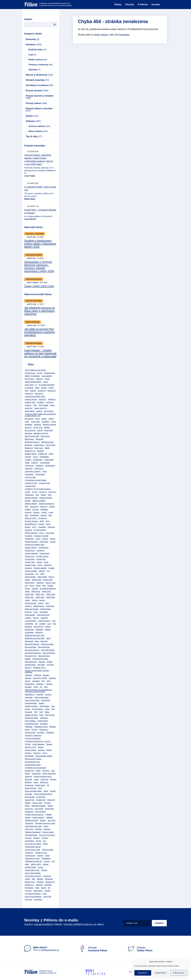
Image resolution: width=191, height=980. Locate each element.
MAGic (48, 627)
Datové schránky (46, 498)
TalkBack (50, 817)
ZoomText (29, 899)
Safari (38, 771)
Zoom (45, 894)
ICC (37, 574)
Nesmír (28, 681)
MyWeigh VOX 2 (39, 668)
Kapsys (41, 603)
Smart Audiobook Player (43, 794)
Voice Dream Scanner (33, 876)
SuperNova (29, 812)
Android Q (52, 399)
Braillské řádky (37, 50)
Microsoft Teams (49, 653)
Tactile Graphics (38, 817)
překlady (53, 727)
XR (49, 888)
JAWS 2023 (29, 597)
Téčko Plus (29, 829)
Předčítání (44, 724)
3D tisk (40, 373)
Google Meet (30, 559)
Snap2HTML (30, 800)
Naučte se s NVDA (40, 678)
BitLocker (28, 433)
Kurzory (36, 618)
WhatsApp (49, 879)
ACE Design (29, 379)
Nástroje (28, 678)
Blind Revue (29, 439)
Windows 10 (50, 882)
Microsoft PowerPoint (33, 653)
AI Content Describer (47, 385)
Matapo (48, 630)
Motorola (42, 662)
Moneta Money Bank (40, 659)
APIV (35, 405)
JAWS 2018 (36, 591)
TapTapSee (29, 823)
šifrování (53, 779)
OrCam (28, 709)
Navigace (52, 678)
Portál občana (43, 721)
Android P (42, 399)
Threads (45, 838)
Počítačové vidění (32, 718)
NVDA (36, 687)
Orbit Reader (44, 706)
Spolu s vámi (37, 803)
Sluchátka (29, 794)
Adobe (47, 379)
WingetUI (39, 885)
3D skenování (30, 373)
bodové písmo (39, 445)
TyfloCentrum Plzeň (32, 858)
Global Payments (31, 542)
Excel (48, 524)
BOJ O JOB (51, 445)
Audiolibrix (45, 422)
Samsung (46, 771)
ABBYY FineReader (32, 376)
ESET (42, 521)
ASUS (38, 419)
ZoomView (38, 899)
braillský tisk (43, 454)
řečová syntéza (31, 750)
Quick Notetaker (38, 744)
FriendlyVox (29, 539)
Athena (51, 419)
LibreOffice (29, 624)
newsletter (36, 681)
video (27, 864)
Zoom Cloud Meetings (33, 897)
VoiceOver (47, 876)
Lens (54, 621)
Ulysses (47, 861)
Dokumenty (34, 507)
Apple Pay (29, 408)
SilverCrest (44, 782)
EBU (27, 515)
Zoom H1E (47, 897)
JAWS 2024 (40, 597)
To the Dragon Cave (32, 850)
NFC (43, 681)
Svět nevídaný (41, 812)
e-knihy (44, 512)
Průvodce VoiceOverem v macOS (38, 741)
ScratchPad (36, 774)
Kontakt (156, 5)
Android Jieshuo (31, 399)
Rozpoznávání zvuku (33, 765)
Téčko (46, 826)
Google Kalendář (31, 553)
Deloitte (28, 501)
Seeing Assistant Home (43, 776)
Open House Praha (32, 700)
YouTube (28, 891)
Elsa (50, 515)
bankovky (38, 425)
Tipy (44, 841)
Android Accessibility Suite (35, 396)
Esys (48, 521)
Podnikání (44, 718)
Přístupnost (44, 730)
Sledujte (93, 949)
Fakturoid (51, 527)
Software (33, 121)
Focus (42, 533)
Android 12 (52, 391)
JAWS (27, 591)
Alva (26, 391)
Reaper (41, 747)
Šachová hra (30, 771)
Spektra (28, 803)
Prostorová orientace (33, 738)
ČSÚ (37, 495)
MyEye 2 (28, 668)
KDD (47, 603)
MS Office (41, 665)
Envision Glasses (31, 521)
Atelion (44, 419)
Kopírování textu (43, 615)
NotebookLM (30, 684)
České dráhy (49, 460)
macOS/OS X (39, 627)
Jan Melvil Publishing (48, 589)
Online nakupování (41, 697)
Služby (32, 116)
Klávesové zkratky (32, 609)
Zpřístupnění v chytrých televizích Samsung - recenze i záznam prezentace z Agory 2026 (39, 267)
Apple (52, 405)
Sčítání (28, 774)
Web (34, 879)
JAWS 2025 (51, 597)
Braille (47, 448)
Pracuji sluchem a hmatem (40, 97)
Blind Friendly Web (32, 436)
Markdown (40, 630)
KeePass (28, 606)
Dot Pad (36, 509)
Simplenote (29, 785)
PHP (36, 712)
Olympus (48, 694)
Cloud (45, 471)
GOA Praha (44, 542)
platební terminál (31, 715)
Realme (49, 744)
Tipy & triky (34, 136)
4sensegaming (49, 373)
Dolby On (44, 507)
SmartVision (41, 797)
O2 (41, 687)
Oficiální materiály (37, 80)
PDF (53, 709)
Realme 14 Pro (31, 747)
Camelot (28, 457)
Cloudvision (29, 474)
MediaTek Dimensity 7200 (35, 635)
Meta (37, 641)
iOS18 (38, 586)
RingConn (37, 753)
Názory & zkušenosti (39, 75)
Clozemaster (40, 474)
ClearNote (39, 466)
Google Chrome (31, 548)
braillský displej (31, 454)
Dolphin (52, 507)
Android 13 (29, 394)
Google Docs (44, 548)
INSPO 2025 (30, 583)
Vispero (41, 867)
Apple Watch (30, 411)
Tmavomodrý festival (33, 847)
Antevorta (50, 402)
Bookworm (29, 448)
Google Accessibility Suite (35, 545)
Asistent (39, 411)
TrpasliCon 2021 (41, 853)
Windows (40, 882)
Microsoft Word (44, 656)
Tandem (43, 820)
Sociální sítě (41, 800)
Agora (45, 382)
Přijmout (143, 973)
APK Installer (44, 405)
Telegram (47, 829)
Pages (47, 709)
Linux (49, 624)
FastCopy (29, 530)
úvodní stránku (101, 35)
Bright (51, 454)
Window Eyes (30, 882)
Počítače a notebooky (41, 65)
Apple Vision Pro (41, 408)
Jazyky (27, 600)
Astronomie (29, 419)
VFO (53, 861)
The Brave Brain (31, 835)
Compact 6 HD (44, 483)
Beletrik (47, 427)
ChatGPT (35, 463)
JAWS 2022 (51, 594)
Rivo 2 (45, 753)
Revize (49, 750)
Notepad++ (40, 684)
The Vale (28, 838)
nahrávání (29, 675)
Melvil (48, 638)
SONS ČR (51, 800)
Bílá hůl (40, 430)
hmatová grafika (31, 571)
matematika (29, 632)
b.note (53, 422)
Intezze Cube (50, 583)
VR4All (27, 879)
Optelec (42, 703)
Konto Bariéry (30, 615)
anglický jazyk (30, 402)
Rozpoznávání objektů (44, 756)
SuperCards (49, 809)
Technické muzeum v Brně (45, 823)
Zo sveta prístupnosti (33, 894)
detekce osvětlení (39, 501)
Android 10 (42, 391)
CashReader (38, 460)
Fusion (38, 539)
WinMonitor (29, 888)
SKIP (40, 788)
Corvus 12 (52, 492)
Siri (48, 785)
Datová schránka (31, 498)
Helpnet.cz (48, 565)
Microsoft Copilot (47, 644)
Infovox (51, 577)
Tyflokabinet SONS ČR (33, 861)
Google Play (41, 559)
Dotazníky (33, 39)
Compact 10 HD (31, 483)
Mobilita (28, 659)
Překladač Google (41, 727)
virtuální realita (30, 867)
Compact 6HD (30, 486)
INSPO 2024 (48, 580)
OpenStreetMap (31, 703)
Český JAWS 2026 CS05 (39, 286)
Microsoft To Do (31, 656)
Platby (47, 712)
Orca (53, 706)
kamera (42, 600)
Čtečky (43, 495)
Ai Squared (29, 388)
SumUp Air (29, 809)
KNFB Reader (46, 609)
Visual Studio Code (32, 870)
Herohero (28, 568)
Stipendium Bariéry (39, 806)
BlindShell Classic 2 (32, 442)
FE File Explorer (40, 530)
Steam (27, 806)
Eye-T (35, 527)
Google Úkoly (30, 562)
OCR (46, 687)
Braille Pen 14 (30, 451)
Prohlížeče (50, 733)
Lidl (36, 624)
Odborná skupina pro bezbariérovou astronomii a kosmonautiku (38, 691)
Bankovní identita (49, 425)
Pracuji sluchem (37, 91)
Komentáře (44, 612)
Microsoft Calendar (32, 644)
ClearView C (39, 468)
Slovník (53, 791)
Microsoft (44, 641)
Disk (26, 507)
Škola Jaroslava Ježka (33, 791)
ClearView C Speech (33, 471)
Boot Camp (39, 448)
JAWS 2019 (46, 591)
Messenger (29, 641)
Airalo (37, 388)
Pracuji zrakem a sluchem (39, 110)
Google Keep (44, 553)
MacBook (28, 627)
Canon (35, 457)
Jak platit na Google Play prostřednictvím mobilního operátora (40, 332)
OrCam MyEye (38, 709)
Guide (46, 562)
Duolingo (28, 512)
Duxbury (36, 512)
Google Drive (30, 550)
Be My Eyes (38, 427)
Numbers (28, 687)
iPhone (28, 589)
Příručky (130, 5)
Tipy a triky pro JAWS (33, 844)
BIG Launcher (30, 430)
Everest (41, 524)
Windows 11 (29, 885)
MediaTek (39, 632)
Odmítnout (161, 973)
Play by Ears (50, 715)
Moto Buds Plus (31, 662)
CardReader (44, 457)
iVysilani (35, 589)
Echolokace (34, 515)
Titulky (45, 844)
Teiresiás (38, 829)
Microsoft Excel (44, 647)
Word (37, 888)
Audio (27, 422)
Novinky (49, 684)
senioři (36, 779)
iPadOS (50, 586)
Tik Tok (38, 841)
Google (53, 542)
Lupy (32, 55)
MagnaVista (29, 630)
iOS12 (32, 586)
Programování (30, 733)
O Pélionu (143, 5)
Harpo (40, 565)
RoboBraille (29, 756)
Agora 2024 (29, 385)
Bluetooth (28, 445)
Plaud (41, 715)
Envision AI (43, 518)
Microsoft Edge (31, 647)
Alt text (51, 388)
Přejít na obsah (24, 1)
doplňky (28, 509)
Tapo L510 (52, 820)
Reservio (41, 750)
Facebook (42, 527)
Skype (46, 791)
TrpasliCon (29, 853)
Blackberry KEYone (41, 433)
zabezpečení (38, 891)
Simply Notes (40, 785)
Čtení (50, 495)
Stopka (50, 806)
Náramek (38, 675)
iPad (44, 586)
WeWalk (40, 879)
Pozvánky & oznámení (39, 85)
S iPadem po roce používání (36, 768)
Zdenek (47, 891)
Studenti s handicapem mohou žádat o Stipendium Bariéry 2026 (40, 244)
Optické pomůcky (31, 706)
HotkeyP (42, 571)
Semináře (29, 779)
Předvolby (179, 973)
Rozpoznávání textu (32, 762)
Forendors (29, 536)
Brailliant (40, 451)
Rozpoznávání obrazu (33, 759)
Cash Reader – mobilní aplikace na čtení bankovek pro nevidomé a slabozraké (40, 353)
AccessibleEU (47, 376)
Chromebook (45, 463)
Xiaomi (44, 888)
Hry (48, 571)
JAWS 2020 (29, 594)
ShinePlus (44, 779)
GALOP (45, 539)
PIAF (41, 712)
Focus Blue (50, 533)
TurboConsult (30, 856)
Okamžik (40, 694)
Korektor (28, 618)
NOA (48, 681)
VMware (44, 870)
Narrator (46, 675)
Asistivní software (39, 126)
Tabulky (28, 817)
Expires (28, 527)
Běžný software (38, 131)
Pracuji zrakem (36, 103)
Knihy (36, 612)
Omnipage (29, 697)
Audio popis (35, 422)
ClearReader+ (50, 466)
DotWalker (44, 509)
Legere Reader (31, 621)
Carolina (28, 460)
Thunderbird (29, 841)
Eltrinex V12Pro (31, 518)
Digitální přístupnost (46, 504)
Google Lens (30, 556)
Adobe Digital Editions (33, 382)
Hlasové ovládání (40, 568)
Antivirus (28, 405)
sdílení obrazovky (49, 774)
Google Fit (41, 550)
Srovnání (47, 803)
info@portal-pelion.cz (50, 950)
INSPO (28, 580)
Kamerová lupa (31, 603)
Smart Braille (30, 797)
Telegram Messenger (33, 832)
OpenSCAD (46, 700)
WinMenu (48, 885)
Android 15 (39, 394)
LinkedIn (42, 624)
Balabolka (29, 425)
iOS (26, 586)
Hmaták (51, 568)
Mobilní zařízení (38, 60)
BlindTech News (48, 442)
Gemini (53, 539)
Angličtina (41, 402)
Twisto (47, 856)
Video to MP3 (36, 864)
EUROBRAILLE (31, 524)
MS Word (50, 665)
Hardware (34, 45)
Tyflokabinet (46, 858)
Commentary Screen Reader (36, 480)
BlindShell (39, 439)
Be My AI (28, 427)
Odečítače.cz (30, 694)
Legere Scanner (44, 621)
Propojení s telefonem (33, 735)
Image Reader (30, 577)
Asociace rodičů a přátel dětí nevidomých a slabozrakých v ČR (40, 415)
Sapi (53, 771)
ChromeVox (29, 466)
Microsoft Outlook (48, 650)
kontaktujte (124, 35)
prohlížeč (41, 733)
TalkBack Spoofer (31, 820)
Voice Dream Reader (33, 873)
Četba (27, 463)
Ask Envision (49, 411)
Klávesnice (50, 606)
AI (36, 385)
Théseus (37, 838)
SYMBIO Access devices (34, 815)
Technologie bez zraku (33, 826)
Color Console (30, 477)
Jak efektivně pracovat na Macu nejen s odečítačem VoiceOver (40, 311)
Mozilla (49, 662)
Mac (55, 624)
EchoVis (44, 515)
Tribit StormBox (48, 850)
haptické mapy (30, 565)
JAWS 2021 (40, 594)
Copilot (28, 492)
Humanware (29, 574)
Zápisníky (34, 70)
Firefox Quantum (31, 533)
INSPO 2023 (37, 580)
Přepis (27, 730)
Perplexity (29, 712)
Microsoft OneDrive (32, 650)
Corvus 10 (43, 492)
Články (118, 5)
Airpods (44, 388)
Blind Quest (45, 436)
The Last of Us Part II (47, 835)
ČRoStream (29, 495)
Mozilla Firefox (30, 665)
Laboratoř (44, 618)
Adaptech (39, 379)
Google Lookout (42, 556)
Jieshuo (35, 600)
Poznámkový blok (32, 724)
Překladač (29, 727)
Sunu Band (39, 809)
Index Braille (42, 577)
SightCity (28, 782)
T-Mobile (49, 815)
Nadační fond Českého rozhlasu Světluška (37, 671)
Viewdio (45, 864)
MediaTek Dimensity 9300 (35, 638)
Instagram (40, 583)
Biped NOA (49, 430)
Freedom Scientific (41, 536)
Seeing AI (29, 776)
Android (33, 391)
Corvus (34, 492)
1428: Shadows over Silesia (35, 370)
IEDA (42, 574)
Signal (36, 782)
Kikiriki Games (39, 606)
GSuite (39, 562)
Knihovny (28, 612)
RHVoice (28, 753)
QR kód (28, 744)
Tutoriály (40, 856)
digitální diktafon (31, 504)
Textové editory (48, 832)
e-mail (51, 512)
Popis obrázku (30, 721)
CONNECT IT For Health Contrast (38, 489)
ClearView (29, 468)
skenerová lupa (31, 788)
